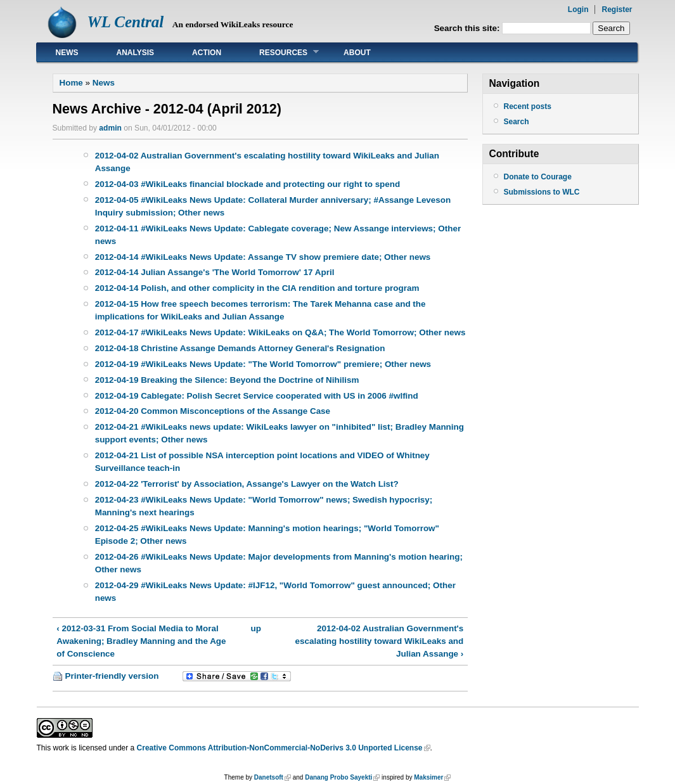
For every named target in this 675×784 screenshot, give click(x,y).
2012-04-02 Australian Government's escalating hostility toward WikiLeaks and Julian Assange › (380, 641)
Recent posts (528, 106)
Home (71, 83)
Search (517, 122)
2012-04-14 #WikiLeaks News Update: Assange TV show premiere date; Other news (263, 257)
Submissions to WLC (542, 192)
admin (110, 128)
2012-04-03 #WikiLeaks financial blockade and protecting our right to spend (248, 184)
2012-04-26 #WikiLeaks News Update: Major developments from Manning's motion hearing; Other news (279, 563)
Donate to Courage (538, 177)
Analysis (136, 53)
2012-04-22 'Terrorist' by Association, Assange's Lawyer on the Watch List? (247, 484)
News (67, 53)
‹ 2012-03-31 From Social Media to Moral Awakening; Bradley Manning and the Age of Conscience (141, 641)
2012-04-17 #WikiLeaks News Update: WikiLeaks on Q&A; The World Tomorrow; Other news (280, 332)
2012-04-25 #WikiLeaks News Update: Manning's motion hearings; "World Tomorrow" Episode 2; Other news (267, 535)
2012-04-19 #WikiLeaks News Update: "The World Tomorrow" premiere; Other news (263, 364)
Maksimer (428, 777)
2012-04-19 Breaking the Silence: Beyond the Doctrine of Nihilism (227, 380)
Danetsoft (269, 777)
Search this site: (468, 28)
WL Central (126, 22)
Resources (280, 52)
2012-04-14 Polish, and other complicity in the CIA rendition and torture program (257, 288)
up (256, 628)
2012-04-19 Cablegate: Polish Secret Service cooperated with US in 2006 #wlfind (257, 396)
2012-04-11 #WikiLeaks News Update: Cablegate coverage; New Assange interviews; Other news (278, 235)
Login (578, 10)
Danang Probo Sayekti (338, 777)
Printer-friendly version (112, 676)
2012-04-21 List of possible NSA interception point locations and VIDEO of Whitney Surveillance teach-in (262, 462)
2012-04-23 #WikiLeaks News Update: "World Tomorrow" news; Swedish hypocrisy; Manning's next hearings (264, 506)
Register (617, 10)
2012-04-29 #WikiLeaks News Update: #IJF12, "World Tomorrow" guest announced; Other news (275, 592)
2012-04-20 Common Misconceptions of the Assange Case (213, 411)
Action (207, 53)
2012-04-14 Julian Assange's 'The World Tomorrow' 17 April (215, 272)
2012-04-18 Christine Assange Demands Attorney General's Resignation (240, 348)
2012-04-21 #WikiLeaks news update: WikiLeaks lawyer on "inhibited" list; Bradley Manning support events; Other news (280, 433)
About (357, 53)
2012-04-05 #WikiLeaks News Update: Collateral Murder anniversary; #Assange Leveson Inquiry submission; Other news (273, 206)
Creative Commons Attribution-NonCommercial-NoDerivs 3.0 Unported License (280, 748)
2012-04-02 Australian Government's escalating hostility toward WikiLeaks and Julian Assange (267, 162)
